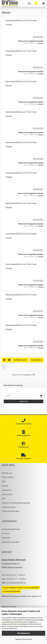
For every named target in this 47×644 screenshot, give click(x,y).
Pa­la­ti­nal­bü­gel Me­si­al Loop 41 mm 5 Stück (21, 112)
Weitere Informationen (24, 639)
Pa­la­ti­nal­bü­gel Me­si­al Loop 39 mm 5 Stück (21, 81)
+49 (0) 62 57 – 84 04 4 (15, 575)
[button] (4, 360)
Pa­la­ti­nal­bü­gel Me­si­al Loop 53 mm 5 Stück (21, 295)
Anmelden (24, 401)
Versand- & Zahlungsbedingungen (16, 503)
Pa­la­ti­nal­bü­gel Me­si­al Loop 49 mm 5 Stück (21, 234)
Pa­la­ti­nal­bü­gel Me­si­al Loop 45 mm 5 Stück (21, 173)
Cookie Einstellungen (11, 511)
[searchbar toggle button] (29, 4)
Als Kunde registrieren (11, 529)
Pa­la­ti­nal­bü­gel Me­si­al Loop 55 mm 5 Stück (21, 325)
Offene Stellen (8, 477)
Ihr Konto (6, 534)
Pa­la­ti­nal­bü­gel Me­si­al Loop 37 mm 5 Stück (21, 51)
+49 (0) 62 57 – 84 (14, 579)
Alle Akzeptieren (23, 633)
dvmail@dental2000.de (16, 583)
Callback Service (9, 507)
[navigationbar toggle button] (43, 4)
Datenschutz (7, 494)
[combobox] (20, 360)
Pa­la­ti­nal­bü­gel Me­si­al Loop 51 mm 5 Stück (21, 264)
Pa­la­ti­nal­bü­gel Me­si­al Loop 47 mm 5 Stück (21, 203)
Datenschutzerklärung (9, 629)
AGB (4, 499)
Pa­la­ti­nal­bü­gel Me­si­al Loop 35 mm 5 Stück (21, 21)
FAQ (4, 482)
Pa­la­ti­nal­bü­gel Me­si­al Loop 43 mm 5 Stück (21, 142)
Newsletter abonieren (11, 542)
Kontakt (5, 486)
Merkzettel (6, 538)
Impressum (6, 490)
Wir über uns (7, 473)
